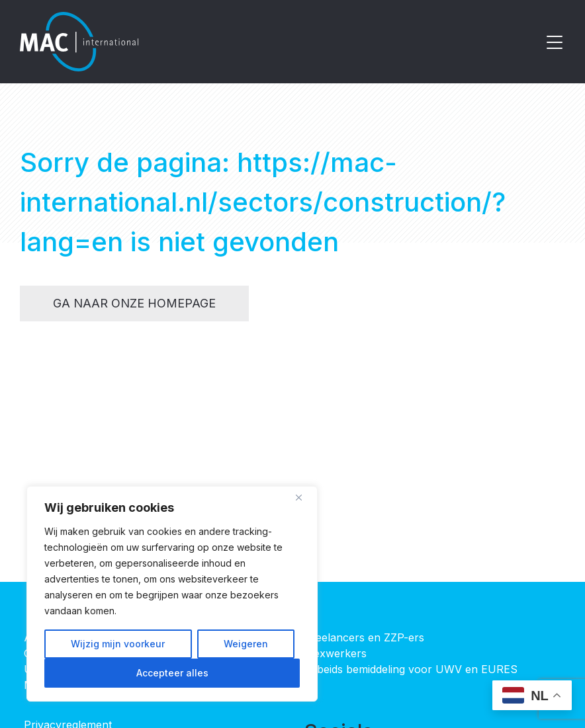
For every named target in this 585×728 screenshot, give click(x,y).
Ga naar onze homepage (134, 303)
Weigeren (246, 644)
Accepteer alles (172, 673)
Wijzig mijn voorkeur (118, 644)
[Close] (304, 497)
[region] (172, 594)
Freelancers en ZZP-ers (364, 637)
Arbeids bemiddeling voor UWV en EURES (411, 669)
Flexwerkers (336, 653)
